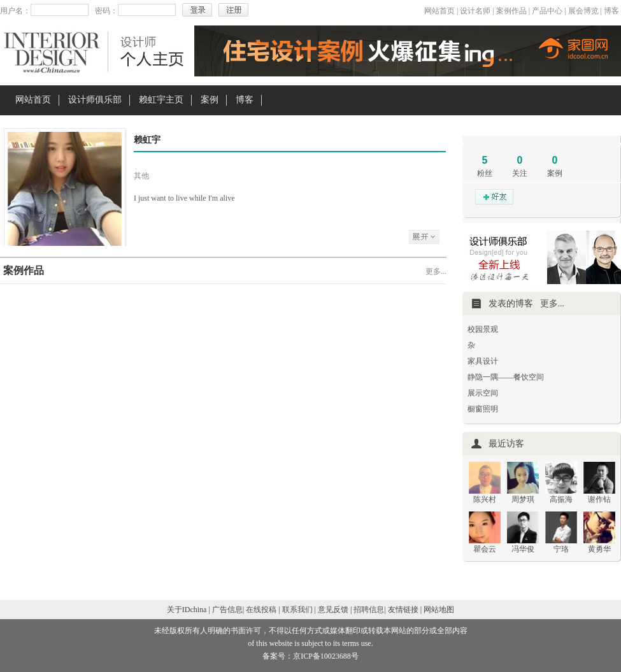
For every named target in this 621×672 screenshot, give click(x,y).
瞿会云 (485, 549)
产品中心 (547, 11)
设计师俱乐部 (95, 100)
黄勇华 (599, 549)
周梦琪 (523, 499)
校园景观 (483, 329)
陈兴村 (485, 499)
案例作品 (511, 11)
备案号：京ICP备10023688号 (310, 656)
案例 (210, 100)
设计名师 (475, 11)
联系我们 (297, 610)
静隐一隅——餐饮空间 (506, 377)
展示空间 (483, 393)
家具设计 (483, 361)
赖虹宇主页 (161, 100)
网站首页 (439, 11)
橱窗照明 (483, 409)
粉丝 (485, 173)
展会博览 (583, 11)
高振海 (561, 499)
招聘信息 (369, 610)
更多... (436, 271)
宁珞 (561, 549)
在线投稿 (261, 610)
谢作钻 (599, 499)
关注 (520, 173)
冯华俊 (523, 549)
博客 (611, 11)
